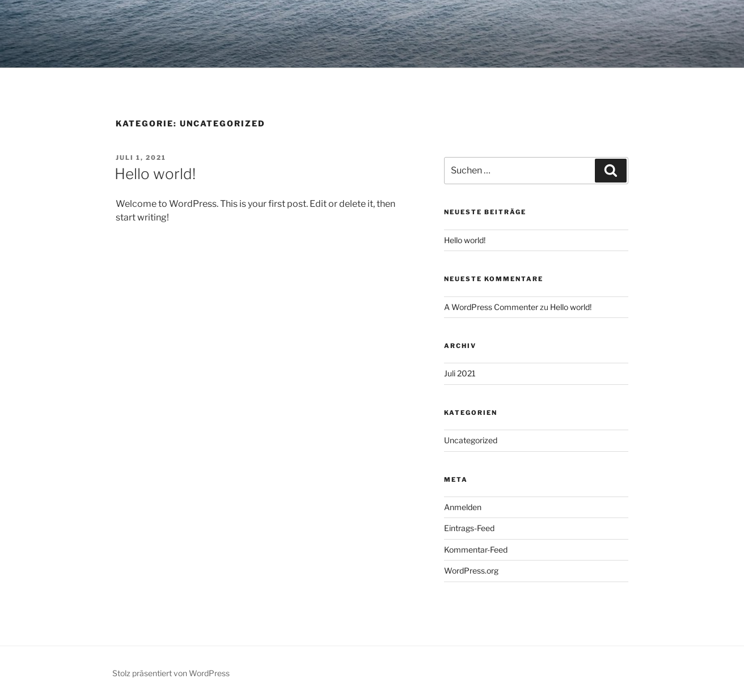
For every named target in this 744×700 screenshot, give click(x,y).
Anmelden (463, 507)
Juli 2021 (460, 373)
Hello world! (155, 174)
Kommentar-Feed (476, 550)
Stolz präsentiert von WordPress (171, 673)
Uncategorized (471, 440)
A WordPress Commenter (491, 307)
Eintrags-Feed (469, 528)
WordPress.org (471, 570)
